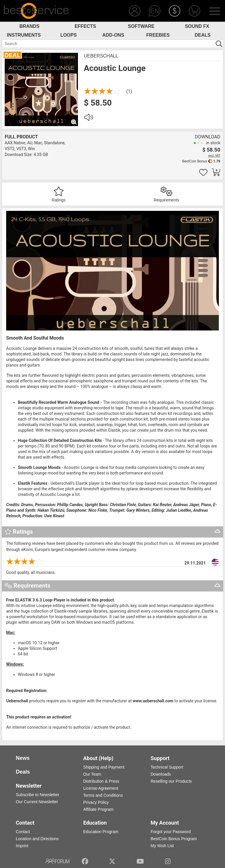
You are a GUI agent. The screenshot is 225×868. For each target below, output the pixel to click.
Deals (203, 35)
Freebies (158, 35)
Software (141, 26)
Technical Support (167, 767)
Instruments (24, 35)
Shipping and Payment (104, 767)
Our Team (92, 774)
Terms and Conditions (103, 795)
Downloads (161, 774)
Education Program (101, 832)
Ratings (58, 200)
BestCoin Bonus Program (174, 839)
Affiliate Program (98, 809)
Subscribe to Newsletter (37, 795)
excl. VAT (214, 156)
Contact (23, 832)
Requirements (166, 200)
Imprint (22, 846)
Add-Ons (113, 35)
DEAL (12, 55)
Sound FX (197, 26)
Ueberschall (101, 56)
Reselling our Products (171, 781)
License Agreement (101, 788)
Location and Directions (37, 839)
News (23, 758)
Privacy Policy (96, 802)
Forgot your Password (171, 832)
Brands (29, 26)
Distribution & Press (101, 781)
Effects (85, 26)
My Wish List (162, 846)
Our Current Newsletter (37, 802)
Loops (69, 35)
